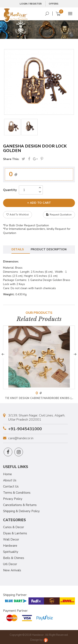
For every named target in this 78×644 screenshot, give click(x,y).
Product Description (49, 249)
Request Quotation (59, 215)
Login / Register (31, 4)
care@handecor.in (21, 438)
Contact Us (11, 486)
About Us (10, 480)
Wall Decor (11, 539)
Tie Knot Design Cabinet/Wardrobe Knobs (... (39, 398)
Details (18, 249)
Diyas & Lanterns (15, 533)
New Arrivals (12, 570)
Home (7, 474)
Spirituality (11, 552)
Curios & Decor (14, 527)
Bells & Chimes (14, 558)
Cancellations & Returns (20, 505)
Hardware (10, 546)
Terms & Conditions (17, 493)
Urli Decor (10, 564)
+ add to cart (39, 203)
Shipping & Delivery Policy (21, 511)
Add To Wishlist (18, 215)
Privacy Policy (13, 499)
